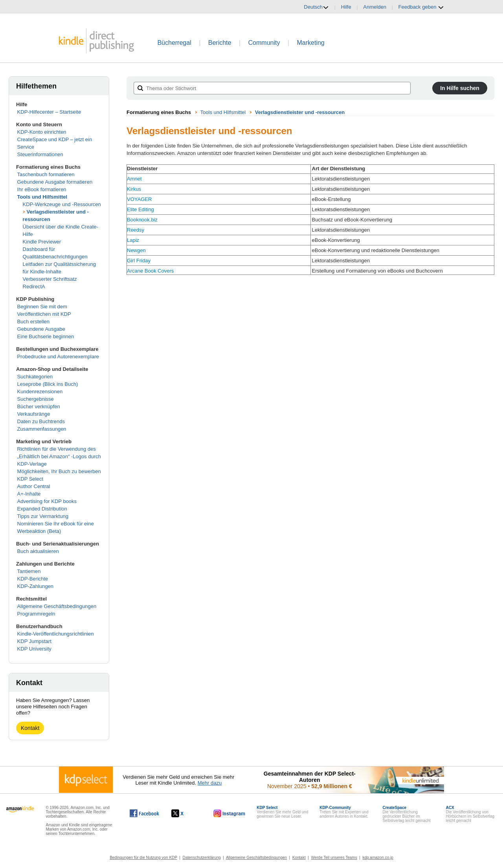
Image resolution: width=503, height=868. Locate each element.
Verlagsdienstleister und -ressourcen (300, 112)
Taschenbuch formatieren (46, 174)
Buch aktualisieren (38, 551)
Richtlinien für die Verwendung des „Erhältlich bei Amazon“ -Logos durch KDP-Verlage (59, 456)
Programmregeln (36, 614)
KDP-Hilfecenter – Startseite (49, 112)
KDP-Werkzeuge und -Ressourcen (62, 204)
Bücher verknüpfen (39, 406)
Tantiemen (29, 571)
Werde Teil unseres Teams (334, 858)
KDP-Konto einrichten (42, 132)
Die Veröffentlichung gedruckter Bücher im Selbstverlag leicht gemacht (406, 814)
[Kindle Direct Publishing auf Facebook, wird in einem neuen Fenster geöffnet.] (144, 813)
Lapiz (133, 240)
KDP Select (30, 479)
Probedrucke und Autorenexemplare (58, 357)
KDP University (34, 649)
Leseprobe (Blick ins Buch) (48, 384)
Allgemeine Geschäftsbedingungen (57, 606)
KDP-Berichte (33, 579)
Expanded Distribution (42, 509)
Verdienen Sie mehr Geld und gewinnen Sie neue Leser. (282, 812)
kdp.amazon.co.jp (378, 858)
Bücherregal (174, 43)
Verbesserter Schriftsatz (50, 279)
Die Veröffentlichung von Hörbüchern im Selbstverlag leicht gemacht (470, 814)
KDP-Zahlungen (36, 586)
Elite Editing (140, 209)
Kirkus (134, 189)
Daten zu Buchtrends (41, 421)
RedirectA (34, 287)
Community (264, 43)
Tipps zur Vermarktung (43, 516)
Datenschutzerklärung (202, 858)
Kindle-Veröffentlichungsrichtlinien (56, 634)
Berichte (220, 43)
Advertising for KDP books (47, 501)
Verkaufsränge (34, 414)
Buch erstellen (33, 322)
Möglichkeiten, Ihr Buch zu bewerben (59, 471)
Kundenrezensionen (40, 392)
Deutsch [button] (316, 7)
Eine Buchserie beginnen (46, 336)
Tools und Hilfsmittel (42, 197)
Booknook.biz (142, 220)
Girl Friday (139, 261)
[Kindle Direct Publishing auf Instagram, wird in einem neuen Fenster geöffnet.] (229, 813)
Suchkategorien (35, 377)
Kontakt (30, 728)
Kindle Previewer (42, 242)
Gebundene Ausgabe (41, 329)
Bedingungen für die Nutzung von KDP (143, 858)
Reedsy (136, 230)
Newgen (136, 250)
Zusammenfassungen (42, 429)
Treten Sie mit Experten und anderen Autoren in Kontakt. (344, 812)
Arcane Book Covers (150, 271)
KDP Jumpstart (34, 641)
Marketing (311, 43)
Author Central (34, 486)
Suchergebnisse (36, 399)
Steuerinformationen (40, 154)
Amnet (134, 179)
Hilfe (346, 7)
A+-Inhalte (29, 494)
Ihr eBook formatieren (42, 189)
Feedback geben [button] (421, 7)
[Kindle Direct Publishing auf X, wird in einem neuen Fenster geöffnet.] (186, 813)
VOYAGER (139, 199)
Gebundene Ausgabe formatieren (55, 182)
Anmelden (375, 7)
